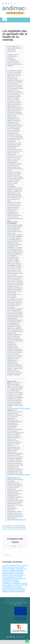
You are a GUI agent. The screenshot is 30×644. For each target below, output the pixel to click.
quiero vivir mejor (16, 529)
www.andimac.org (21, 475)
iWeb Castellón (18, 604)
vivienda (24, 529)
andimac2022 (9, 526)
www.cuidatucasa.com (19, 520)
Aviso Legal (13, 603)
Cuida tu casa (6, 529)
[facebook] (15, 3)
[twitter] (12, 3)
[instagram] (9, 3)
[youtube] (6, 3)
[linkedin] (3, 3)
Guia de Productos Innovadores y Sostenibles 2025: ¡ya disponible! (13, 573)
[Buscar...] (15, 555)
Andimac (23, 527)
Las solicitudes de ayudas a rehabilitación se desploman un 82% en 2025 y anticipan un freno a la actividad (15, 583)
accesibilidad (16, 527)
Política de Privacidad (21, 603)
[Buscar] (4, 555)
